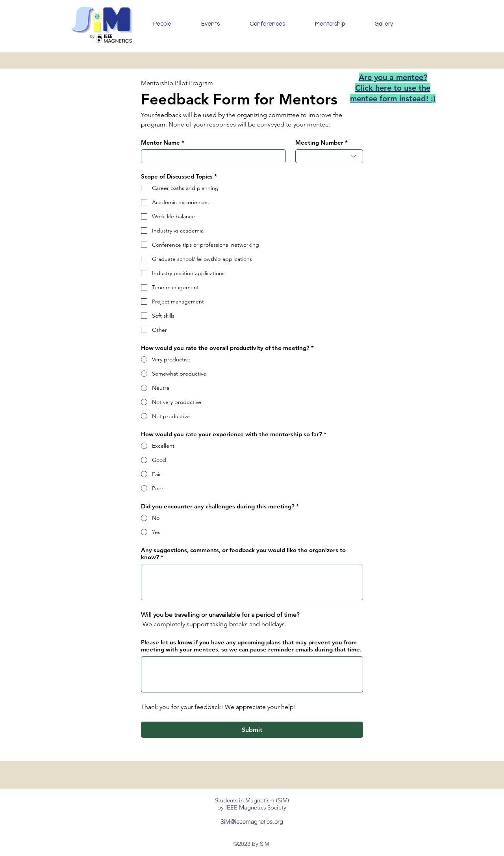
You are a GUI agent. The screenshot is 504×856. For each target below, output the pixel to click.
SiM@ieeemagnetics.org (252, 822)
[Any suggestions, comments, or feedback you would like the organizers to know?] (252, 582)
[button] (210, 24)
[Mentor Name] (211, 156)
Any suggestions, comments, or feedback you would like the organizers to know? (243, 554)
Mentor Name (163, 143)
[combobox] (329, 156)
